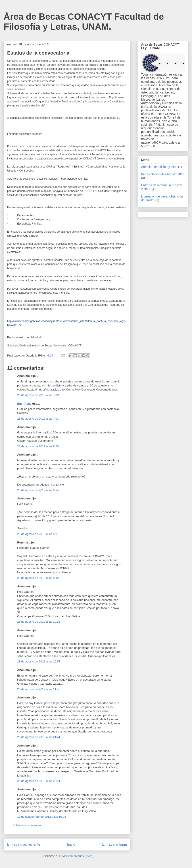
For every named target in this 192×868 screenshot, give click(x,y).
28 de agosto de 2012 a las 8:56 (38, 446)
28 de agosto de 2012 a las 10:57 (39, 661)
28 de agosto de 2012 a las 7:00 (38, 395)
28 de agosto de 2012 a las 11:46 (39, 689)
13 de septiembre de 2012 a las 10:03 (42, 817)
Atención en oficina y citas (159, 167)
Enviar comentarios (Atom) (76, 856)
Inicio (71, 844)
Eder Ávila (24, 404)
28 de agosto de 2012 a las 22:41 (39, 781)
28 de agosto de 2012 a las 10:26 (39, 622)
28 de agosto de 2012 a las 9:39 (38, 578)
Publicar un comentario (28, 825)
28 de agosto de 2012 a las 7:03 (38, 419)
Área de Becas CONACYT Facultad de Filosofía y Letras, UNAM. (84, 22)
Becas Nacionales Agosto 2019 (163, 174)
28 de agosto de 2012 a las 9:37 (38, 534)
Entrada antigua (115, 844)
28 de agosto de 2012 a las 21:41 (39, 737)
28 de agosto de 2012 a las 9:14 (38, 490)
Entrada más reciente (24, 844)
